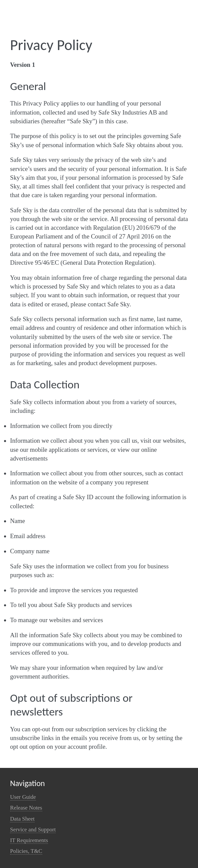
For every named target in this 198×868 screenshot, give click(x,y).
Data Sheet (22, 819)
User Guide (23, 797)
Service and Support (33, 830)
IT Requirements (29, 840)
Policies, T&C (26, 851)
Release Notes (26, 808)
